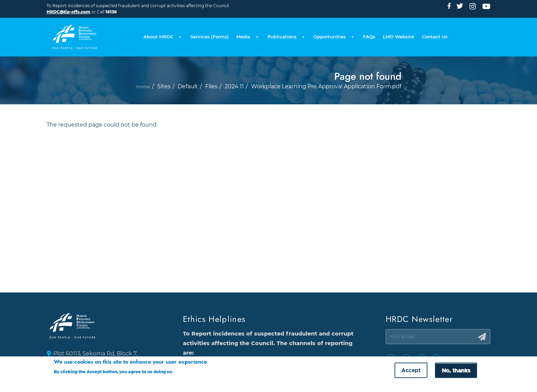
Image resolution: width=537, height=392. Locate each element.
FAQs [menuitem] (382, 32)
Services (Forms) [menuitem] (185, 32)
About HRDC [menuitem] (126, 35)
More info (187, 372)
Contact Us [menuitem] (461, 32)
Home (143, 97)
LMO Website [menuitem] (417, 32)
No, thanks (456, 371)
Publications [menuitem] (278, 35)
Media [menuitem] (230, 35)
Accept (411, 371)
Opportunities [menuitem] (337, 35)
